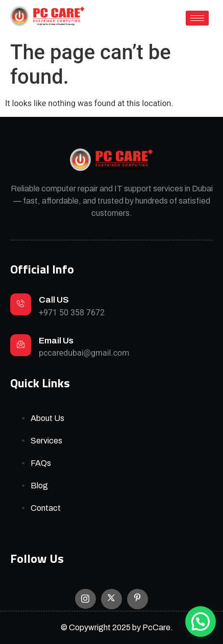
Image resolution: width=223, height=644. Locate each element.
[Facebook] (138, 599)
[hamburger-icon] (197, 18)
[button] (201, 622)
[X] (111, 599)
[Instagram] (85, 599)
